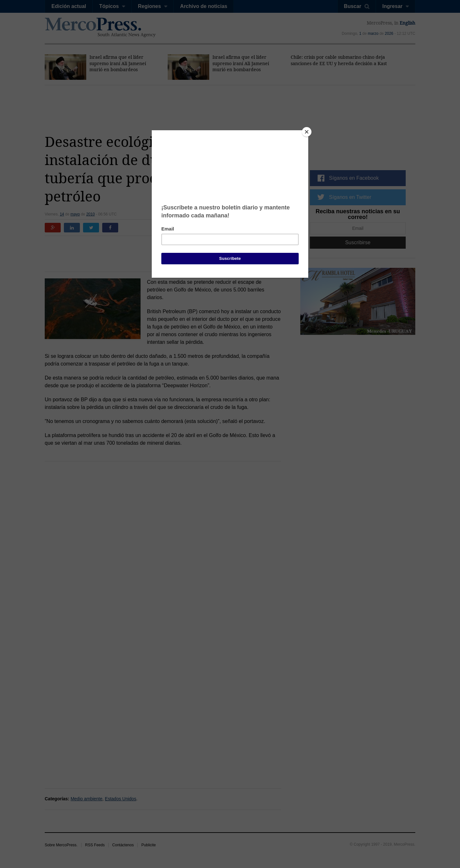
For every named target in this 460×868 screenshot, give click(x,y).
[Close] (307, 132)
